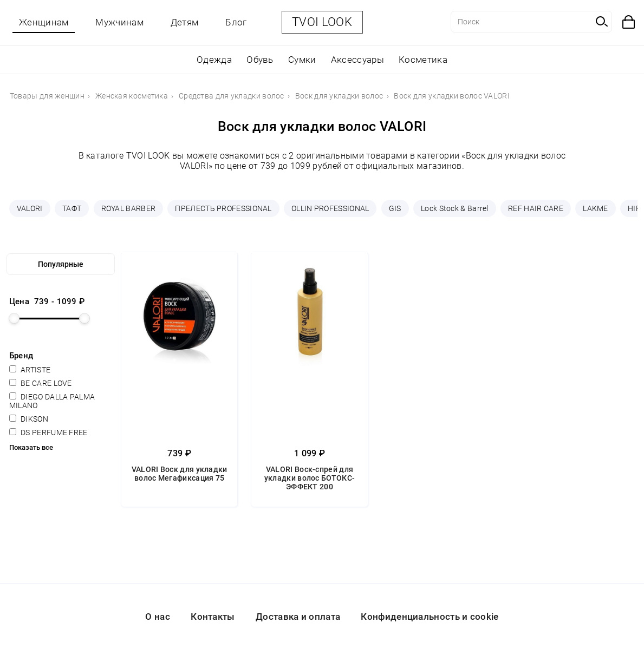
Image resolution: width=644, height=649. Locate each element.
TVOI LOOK (322, 22)
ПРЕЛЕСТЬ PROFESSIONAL (223, 208)
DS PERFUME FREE (48, 432)
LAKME (596, 208)
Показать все (31, 447)
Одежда (214, 60)
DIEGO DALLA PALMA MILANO (52, 401)
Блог (236, 22)
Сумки (302, 60)
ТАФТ (72, 208)
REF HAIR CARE (536, 208)
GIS (395, 208)
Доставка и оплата (298, 617)
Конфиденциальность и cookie (430, 617)
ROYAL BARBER (129, 208)
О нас (158, 617)
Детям (185, 22)
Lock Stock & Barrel (455, 208)
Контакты (213, 617)
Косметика (423, 60)
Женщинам (44, 22)
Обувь (260, 60)
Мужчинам (119, 22)
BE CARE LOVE (41, 383)
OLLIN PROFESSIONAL (330, 208)
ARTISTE (30, 370)
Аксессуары (357, 60)
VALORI (30, 208)
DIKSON (29, 419)
